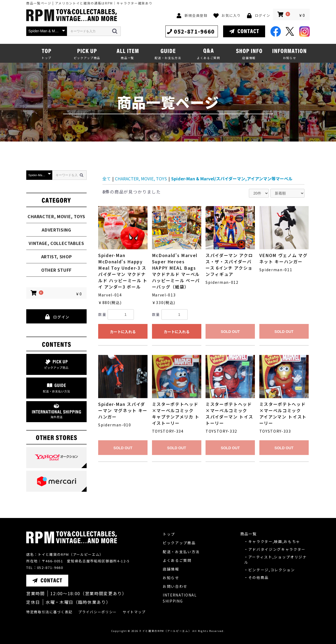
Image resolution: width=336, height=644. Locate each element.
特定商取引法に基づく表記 (49, 612)
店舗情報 (171, 569)
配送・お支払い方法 (181, 552)
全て (107, 179)
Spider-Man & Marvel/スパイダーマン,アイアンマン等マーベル (232, 179)
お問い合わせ (175, 586)
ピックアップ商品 (179, 543)
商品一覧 (248, 534)
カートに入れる (123, 332)
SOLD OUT (230, 332)
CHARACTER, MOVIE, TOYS (56, 216)
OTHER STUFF (56, 270)
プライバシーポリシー (98, 612)
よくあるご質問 (177, 560)
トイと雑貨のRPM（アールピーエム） (165, 631)
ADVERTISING (56, 230)
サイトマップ (134, 612)
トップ (169, 534)
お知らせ (171, 578)
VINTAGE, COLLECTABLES (56, 243)
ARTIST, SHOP (57, 256)
